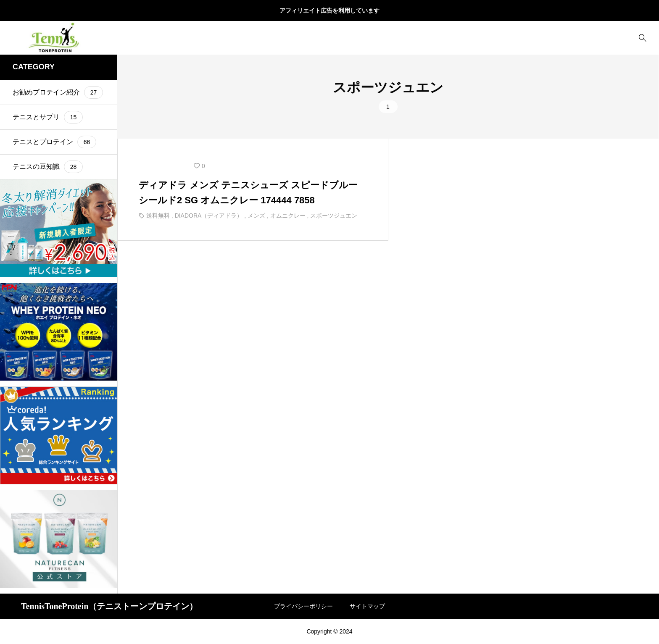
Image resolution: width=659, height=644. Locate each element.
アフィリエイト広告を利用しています (329, 11)
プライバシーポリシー (303, 606)
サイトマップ (367, 606)
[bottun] (642, 38)
